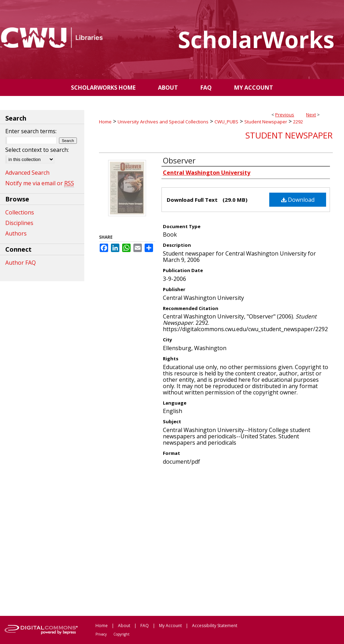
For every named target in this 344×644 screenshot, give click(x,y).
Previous (285, 115)
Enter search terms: (31, 131)
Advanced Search (27, 173)
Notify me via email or (40, 183)
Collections (20, 212)
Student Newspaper (266, 122)
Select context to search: (37, 150)
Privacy (101, 634)
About (124, 626)
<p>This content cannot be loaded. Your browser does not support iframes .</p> (216, 540)
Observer (179, 160)
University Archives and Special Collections (163, 122)
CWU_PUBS (226, 122)
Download (298, 200)
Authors (16, 233)
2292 (298, 122)
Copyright (121, 634)
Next (311, 115)
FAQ (145, 626)
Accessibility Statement (215, 626)
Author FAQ (21, 263)
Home (105, 122)
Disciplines (19, 223)
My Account (170, 626)
